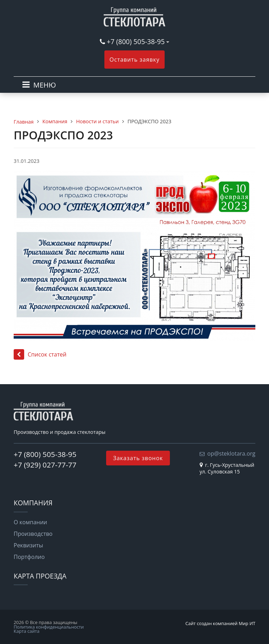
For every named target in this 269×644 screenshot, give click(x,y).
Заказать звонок (138, 458)
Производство (33, 534)
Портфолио (29, 557)
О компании (30, 522)
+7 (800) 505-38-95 (136, 41)
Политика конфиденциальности (49, 627)
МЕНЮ (45, 85)
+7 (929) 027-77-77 (45, 465)
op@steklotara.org (231, 453)
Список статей (40, 354)
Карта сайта (27, 631)
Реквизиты (28, 545)
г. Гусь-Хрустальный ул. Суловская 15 (227, 468)
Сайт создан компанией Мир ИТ (220, 623)
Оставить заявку (135, 60)
